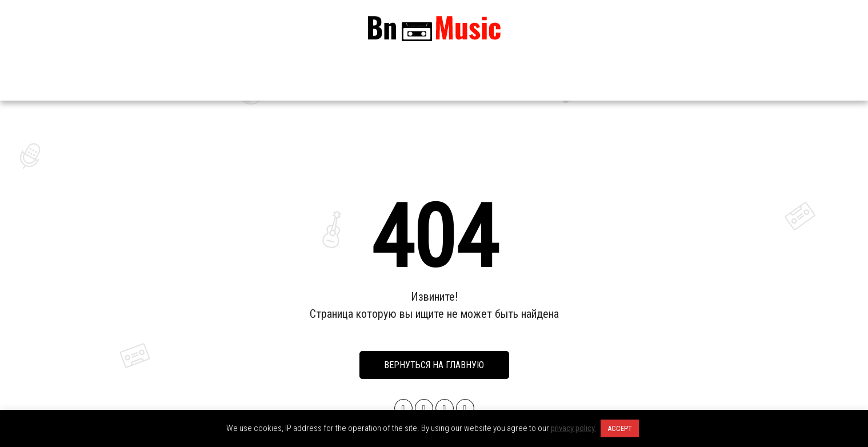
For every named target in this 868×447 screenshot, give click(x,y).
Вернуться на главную (434, 365)
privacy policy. (573, 428)
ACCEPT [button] (620, 428)
